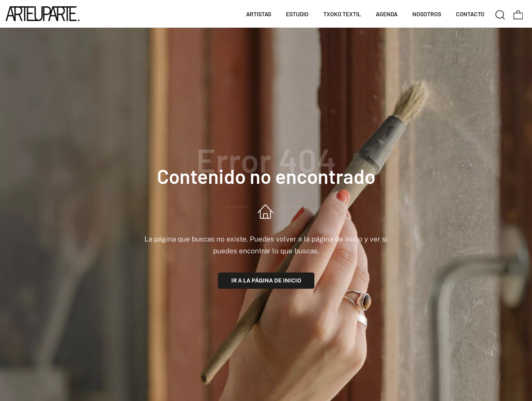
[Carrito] (518, 14)
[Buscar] (500, 14)
